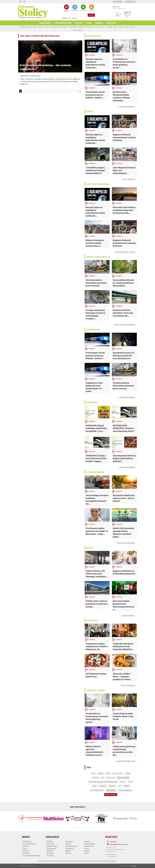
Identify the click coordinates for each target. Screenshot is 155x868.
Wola (74, 30)
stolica (127, 786)
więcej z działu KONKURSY (127, 467)
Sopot (120, 786)
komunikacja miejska (117, 773)
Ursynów (109, 27)
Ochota (47, 27)
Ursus (104, 27)
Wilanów (127, 27)
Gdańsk (101, 773)
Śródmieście (90, 27)
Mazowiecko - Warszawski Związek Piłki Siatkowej (103, 782)
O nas (89, 23)
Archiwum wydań (63, 23)
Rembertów (82, 27)
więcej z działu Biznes (128, 616)
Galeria (79, 23)
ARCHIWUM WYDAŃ (66, 8)
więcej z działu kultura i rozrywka (125, 252)
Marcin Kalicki (123, 778)
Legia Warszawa (111, 778)
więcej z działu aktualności (127, 107)
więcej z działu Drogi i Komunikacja (125, 325)
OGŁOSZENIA (83, 8)
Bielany (35, 27)
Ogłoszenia (75, 18)
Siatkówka (112, 786)
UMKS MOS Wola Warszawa (97, 790)
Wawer (115, 27)
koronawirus (95, 778)
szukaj (91, 15)
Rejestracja (130, 2)
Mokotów (41, 27)
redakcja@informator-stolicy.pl (118, 844)
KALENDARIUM (75, 8)
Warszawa (111, 790)
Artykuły (64, 18)
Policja (95, 786)
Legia (103, 778)
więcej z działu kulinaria (128, 685)
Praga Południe (73, 27)
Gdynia (108, 773)
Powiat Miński (54, 27)
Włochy (133, 27)
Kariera (99, 23)
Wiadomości (45, 23)
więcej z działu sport (129, 179)
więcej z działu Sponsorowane (126, 543)
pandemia (130, 782)
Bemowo (23, 27)
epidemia (93, 773)
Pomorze (103, 786)
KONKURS (128, 773)
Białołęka (29, 27)
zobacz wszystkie (111, 795)
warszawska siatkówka (125, 790)
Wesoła (121, 27)
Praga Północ (63, 27)
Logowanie (118, 2)
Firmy (69, 18)
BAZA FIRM (92, 8)
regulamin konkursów (31, 856)
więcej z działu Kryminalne (127, 397)
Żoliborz (80, 30)
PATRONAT (111, 23)
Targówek (98, 27)
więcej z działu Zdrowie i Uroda (126, 761)
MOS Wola (123, 782)
